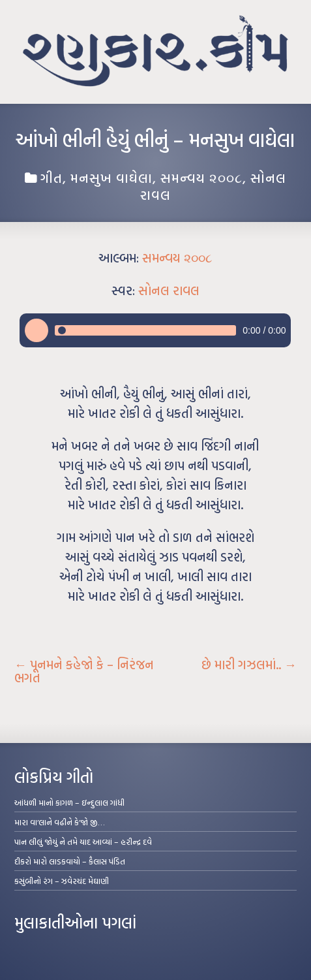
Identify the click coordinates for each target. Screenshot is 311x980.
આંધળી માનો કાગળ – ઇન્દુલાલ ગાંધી (69, 802)
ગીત (52, 178)
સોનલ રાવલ (169, 291)
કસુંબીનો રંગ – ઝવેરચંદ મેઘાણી (62, 881)
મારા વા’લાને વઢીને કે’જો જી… (60, 822)
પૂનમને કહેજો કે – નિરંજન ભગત (84, 671)
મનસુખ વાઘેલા (111, 178)
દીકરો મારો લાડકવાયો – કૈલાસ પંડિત (70, 861)
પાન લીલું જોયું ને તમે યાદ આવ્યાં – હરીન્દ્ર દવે (83, 842)
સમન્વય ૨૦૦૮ (201, 178)
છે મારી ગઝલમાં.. (249, 665)
